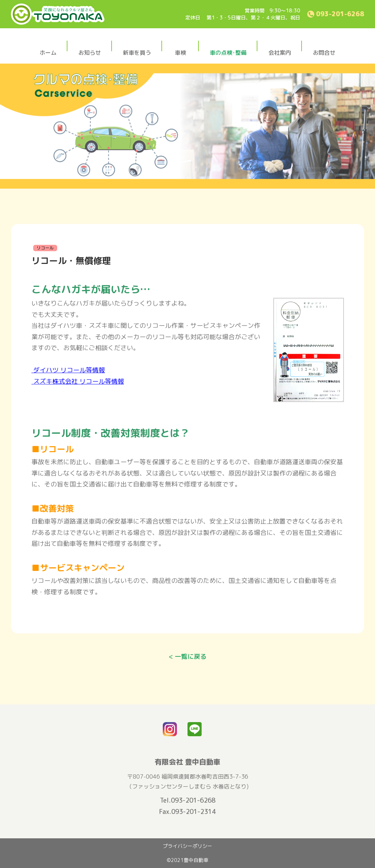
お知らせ (92, 54)
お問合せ (325, 54)
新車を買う (137, 54)
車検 (183, 54)
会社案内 (282, 54)
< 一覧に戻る (188, 657)
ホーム (49, 54)
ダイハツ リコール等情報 (68, 370)
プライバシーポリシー (187, 846)
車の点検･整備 (232, 54)
